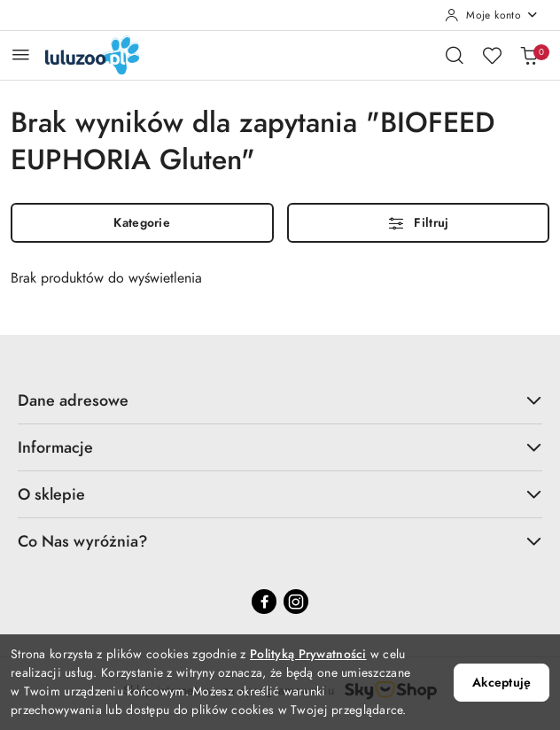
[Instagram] (296, 602)
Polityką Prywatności (308, 654)
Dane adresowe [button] (280, 400)
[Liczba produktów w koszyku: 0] (529, 55)
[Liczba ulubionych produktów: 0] (492, 55)
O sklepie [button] (280, 494)
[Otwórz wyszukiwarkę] (455, 55)
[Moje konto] (492, 15)
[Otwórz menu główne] (21, 54)
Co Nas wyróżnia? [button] (280, 541)
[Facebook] (264, 602)
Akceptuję (502, 683)
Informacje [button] (280, 447)
